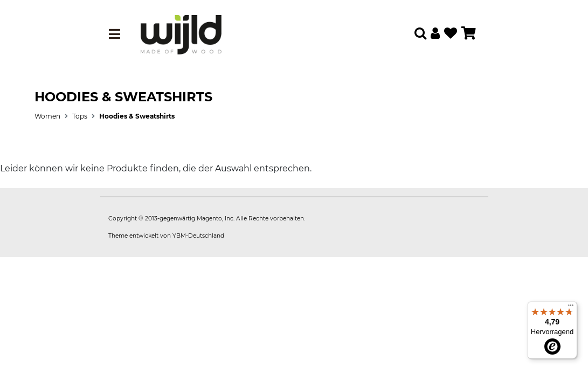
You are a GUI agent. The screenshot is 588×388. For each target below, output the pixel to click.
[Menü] (571, 308)
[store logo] (181, 34)
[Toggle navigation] (115, 34)
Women (47, 116)
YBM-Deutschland (198, 236)
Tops (80, 116)
